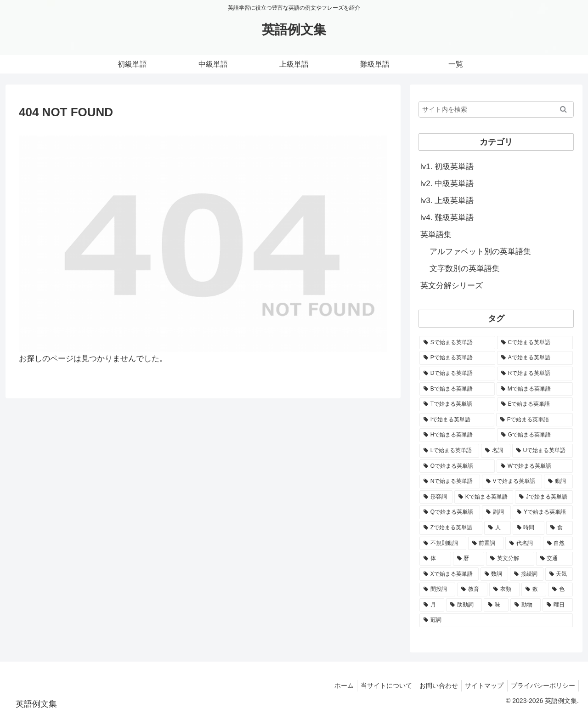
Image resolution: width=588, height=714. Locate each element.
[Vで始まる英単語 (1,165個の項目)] (512, 482)
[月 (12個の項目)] (432, 605)
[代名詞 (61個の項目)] (523, 544)
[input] (496, 109)
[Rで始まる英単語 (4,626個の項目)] (535, 374)
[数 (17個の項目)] (534, 589)
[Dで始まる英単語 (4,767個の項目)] (457, 374)
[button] (563, 109)
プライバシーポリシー (542, 686)
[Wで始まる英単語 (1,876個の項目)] (535, 466)
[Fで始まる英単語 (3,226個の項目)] (534, 420)
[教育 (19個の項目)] (472, 589)
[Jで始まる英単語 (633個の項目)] (544, 497)
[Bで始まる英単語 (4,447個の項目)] (457, 389)
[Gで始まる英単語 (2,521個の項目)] (535, 435)
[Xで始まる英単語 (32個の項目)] (449, 574)
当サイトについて (378, 686)
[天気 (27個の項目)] (559, 574)
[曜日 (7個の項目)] (558, 605)
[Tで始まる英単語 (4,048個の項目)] (457, 404)
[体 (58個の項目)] (435, 559)
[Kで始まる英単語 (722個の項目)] (484, 497)
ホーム (333, 686)
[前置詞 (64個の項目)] (486, 544)
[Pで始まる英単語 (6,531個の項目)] (457, 358)
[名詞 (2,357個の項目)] (496, 451)
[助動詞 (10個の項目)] (464, 605)
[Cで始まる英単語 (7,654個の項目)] (535, 343)
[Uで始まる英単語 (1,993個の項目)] (543, 451)
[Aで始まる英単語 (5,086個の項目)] (535, 358)
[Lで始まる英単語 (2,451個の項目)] (449, 451)
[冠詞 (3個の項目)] (496, 620)
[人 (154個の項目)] (498, 528)
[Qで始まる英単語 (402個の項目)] (450, 512)
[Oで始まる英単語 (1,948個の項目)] (457, 466)
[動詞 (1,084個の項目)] (558, 482)
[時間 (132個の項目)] (529, 528)
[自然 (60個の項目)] (558, 544)
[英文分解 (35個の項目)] (510, 559)
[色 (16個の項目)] (560, 589)
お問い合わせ (432, 686)
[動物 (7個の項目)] (526, 605)
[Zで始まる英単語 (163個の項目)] (451, 528)
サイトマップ (481, 686)
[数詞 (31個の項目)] (495, 574)
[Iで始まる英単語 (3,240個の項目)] (457, 420)
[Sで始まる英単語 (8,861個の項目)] (457, 343)
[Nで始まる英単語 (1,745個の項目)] (450, 482)
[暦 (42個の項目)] (469, 559)
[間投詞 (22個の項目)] (437, 589)
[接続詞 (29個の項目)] (527, 574)
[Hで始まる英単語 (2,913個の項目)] (457, 435)
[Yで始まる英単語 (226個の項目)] (543, 512)
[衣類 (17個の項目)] (504, 589)
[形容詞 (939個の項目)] (436, 497)
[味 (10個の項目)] (496, 605)
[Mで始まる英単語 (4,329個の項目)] (535, 389)
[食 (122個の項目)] (560, 528)
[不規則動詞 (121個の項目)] (443, 544)
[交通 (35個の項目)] (555, 559)
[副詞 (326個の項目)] (496, 512)
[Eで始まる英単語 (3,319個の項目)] (535, 404)
